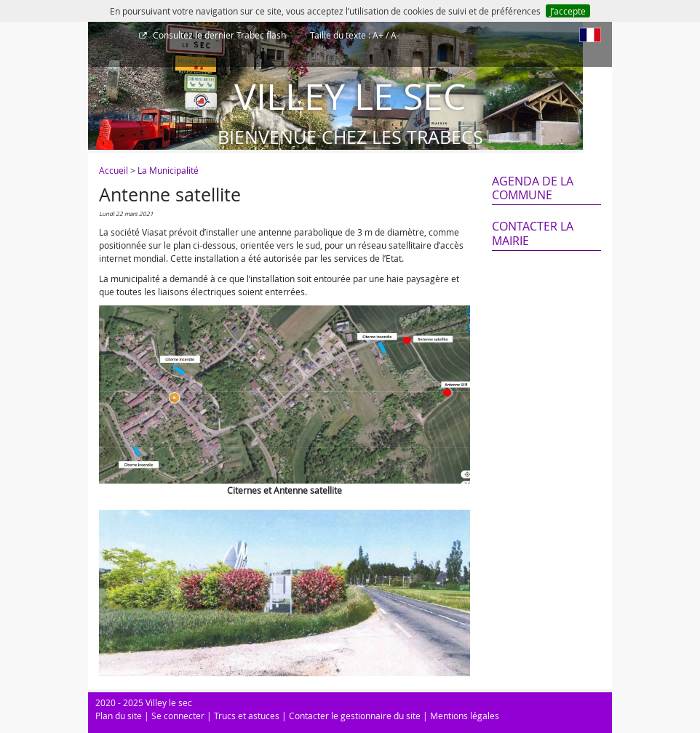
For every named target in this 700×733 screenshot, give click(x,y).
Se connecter (178, 716)
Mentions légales (465, 716)
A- (395, 35)
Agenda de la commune (533, 188)
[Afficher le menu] (103, 40)
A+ (378, 35)
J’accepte (568, 11)
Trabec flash (218, 35)
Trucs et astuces (247, 716)
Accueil (114, 170)
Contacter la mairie (533, 233)
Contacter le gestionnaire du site (355, 716)
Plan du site (119, 716)
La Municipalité (168, 170)
